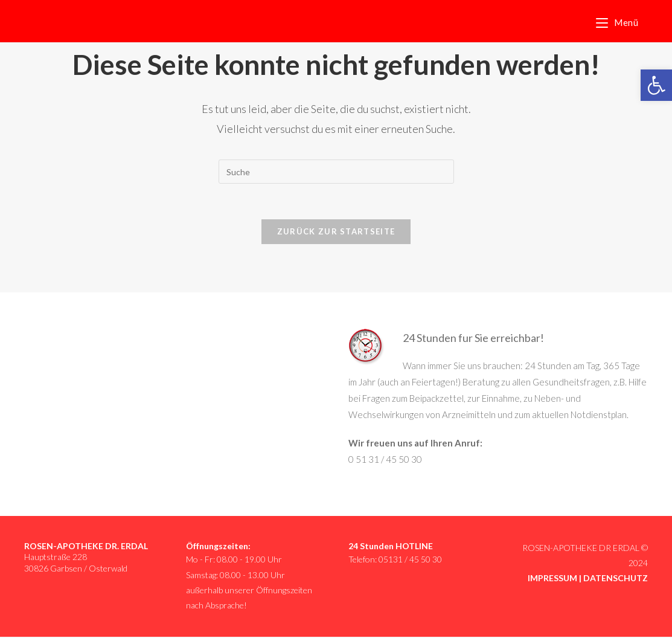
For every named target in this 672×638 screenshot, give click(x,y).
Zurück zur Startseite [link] (336, 232)
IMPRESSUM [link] (552, 579)
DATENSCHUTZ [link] (616, 579)
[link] (656, 85)
